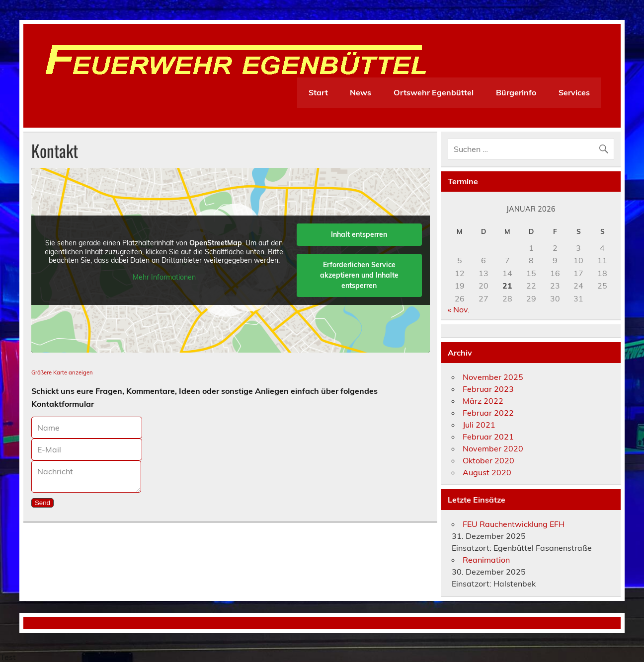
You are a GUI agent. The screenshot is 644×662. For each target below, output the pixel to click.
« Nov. (459, 309)
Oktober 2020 (488, 460)
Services (574, 92)
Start (318, 92)
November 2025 (493, 377)
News (361, 92)
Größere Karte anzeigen (62, 372)
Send (42, 503)
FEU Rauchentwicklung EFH (514, 524)
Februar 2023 (488, 389)
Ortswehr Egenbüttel (434, 92)
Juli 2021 (479, 425)
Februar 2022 (488, 413)
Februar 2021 (488, 437)
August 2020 (487, 472)
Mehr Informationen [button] (164, 277)
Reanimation (486, 560)
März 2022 (483, 401)
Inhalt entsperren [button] (359, 234)
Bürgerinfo (516, 92)
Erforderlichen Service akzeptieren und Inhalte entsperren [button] (359, 275)
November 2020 (493, 448)
